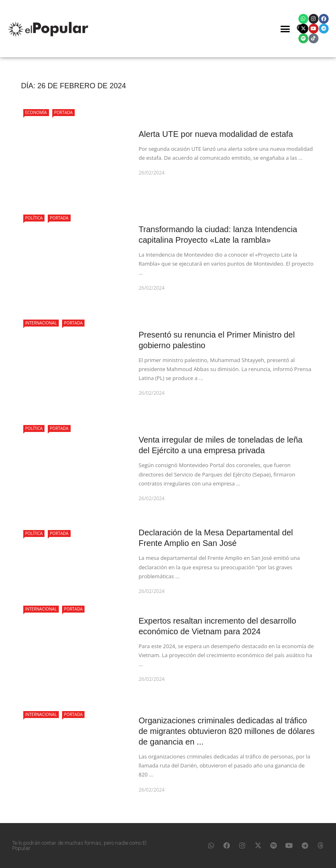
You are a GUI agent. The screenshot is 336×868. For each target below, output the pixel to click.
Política (34, 218)
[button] (285, 29)
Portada (63, 112)
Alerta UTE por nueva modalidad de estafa (216, 134)
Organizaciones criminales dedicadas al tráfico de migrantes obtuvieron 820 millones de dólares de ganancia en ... (227, 731)
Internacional (41, 323)
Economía (36, 112)
